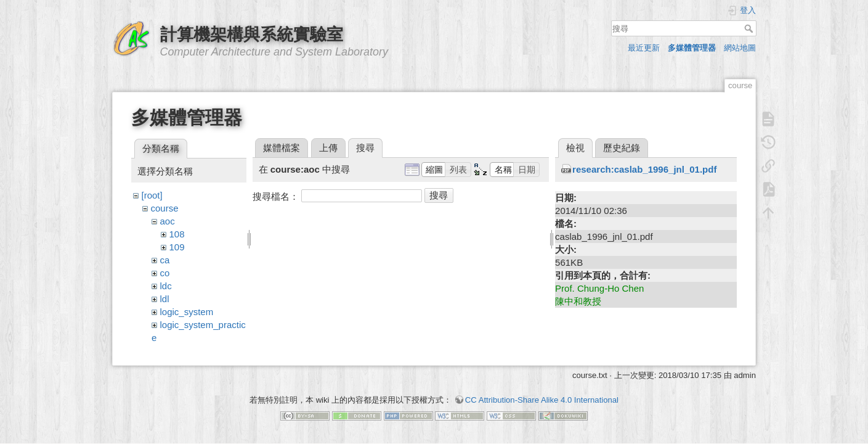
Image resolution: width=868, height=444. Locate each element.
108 (177, 234)
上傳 (328, 148)
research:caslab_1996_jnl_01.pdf (644, 169)
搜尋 (750, 28)
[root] (152, 195)
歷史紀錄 (622, 148)
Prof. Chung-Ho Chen (599, 288)
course (165, 208)
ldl (165, 299)
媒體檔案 (282, 148)
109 (177, 247)
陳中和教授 (578, 301)
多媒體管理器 (692, 48)
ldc (166, 286)
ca (165, 260)
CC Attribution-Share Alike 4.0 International (542, 394)
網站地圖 (740, 48)
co (165, 273)
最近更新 (644, 48)
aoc (168, 221)
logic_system (187, 312)
